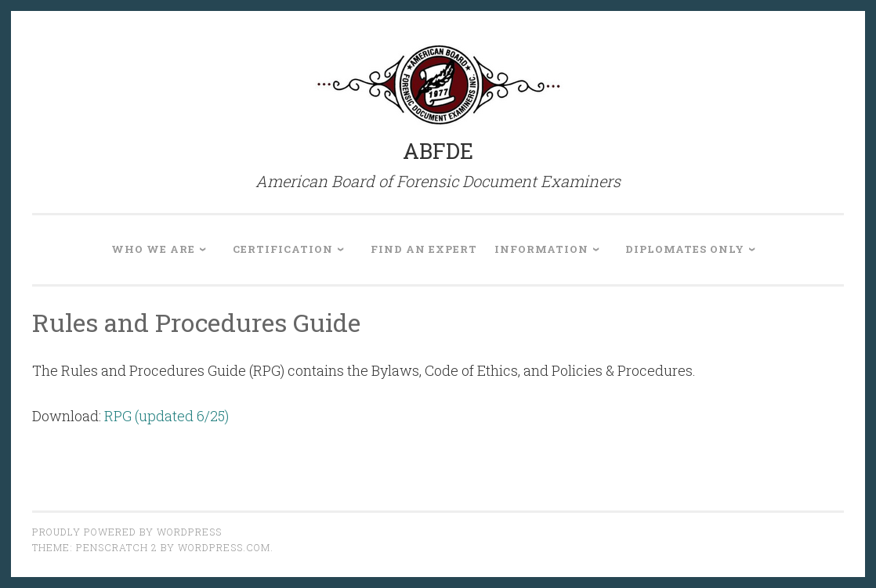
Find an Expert (424, 249)
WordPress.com (224, 547)
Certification (283, 249)
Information (541, 249)
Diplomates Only (685, 249)
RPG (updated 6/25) (167, 416)
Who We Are (153, 249)
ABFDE (438, 151)
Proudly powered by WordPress (127, 532)
